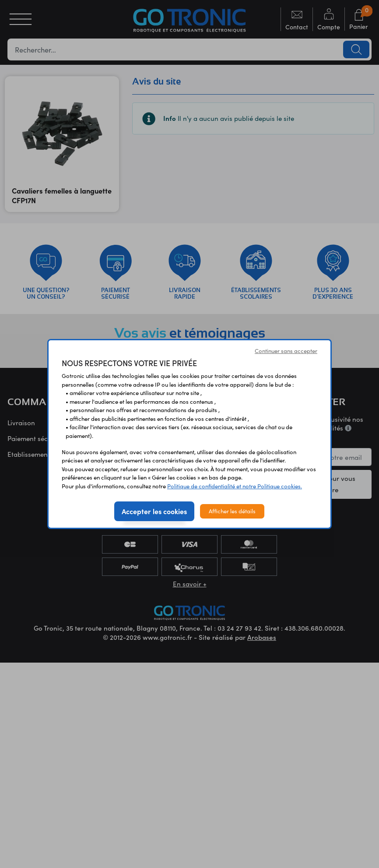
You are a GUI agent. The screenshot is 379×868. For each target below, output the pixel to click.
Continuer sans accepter (286, 351)
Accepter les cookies (154, 511)
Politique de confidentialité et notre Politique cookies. (235, 486)
